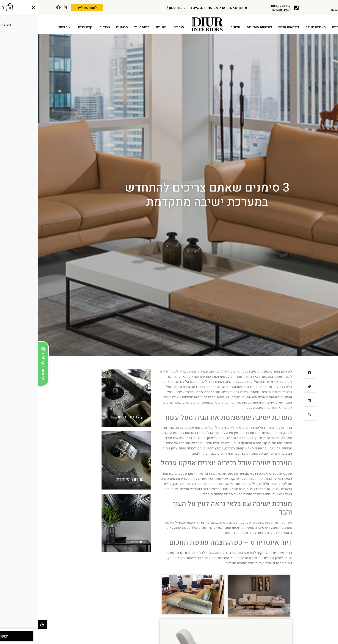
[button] (5, 624)
